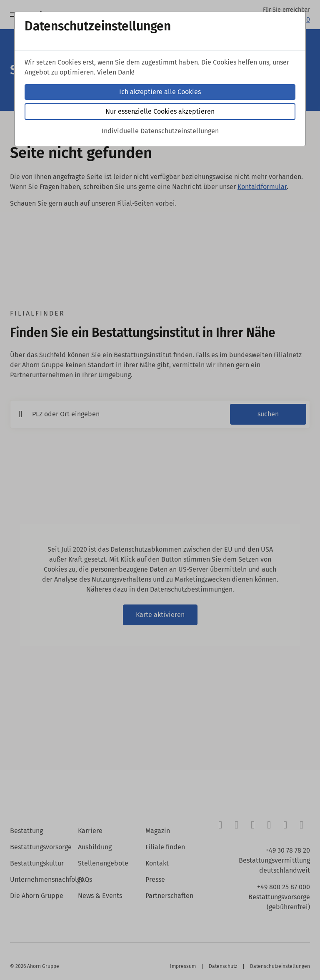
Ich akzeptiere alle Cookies (160, 92)
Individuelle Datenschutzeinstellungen (160, 131)
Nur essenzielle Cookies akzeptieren (160, 111)
